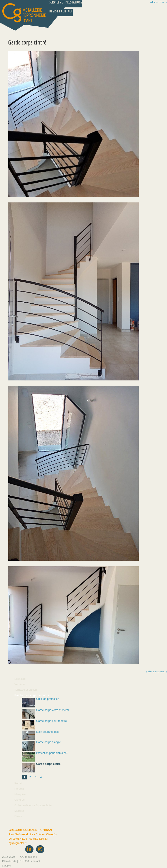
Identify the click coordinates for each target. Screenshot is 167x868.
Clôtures (19, 800)
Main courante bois (41, 735)
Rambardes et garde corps (32, 695)
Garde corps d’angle (41, 746)
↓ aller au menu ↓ (158, 2)
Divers (18, 816)
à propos (6, 866)
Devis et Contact (61, 11)
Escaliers (20, 679)
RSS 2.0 (24, 861)
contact (36, 861)
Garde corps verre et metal (45, 714)
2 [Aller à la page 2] (30, 777)
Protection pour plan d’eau (45, 757)
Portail (18, 783)
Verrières (20, 684)
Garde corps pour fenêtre (44, 725)
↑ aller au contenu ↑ (156, 671)
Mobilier (19, 811)
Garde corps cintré (41, 768)
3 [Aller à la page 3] (36, 777)
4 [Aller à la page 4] (41, 777)
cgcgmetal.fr (18, 843)
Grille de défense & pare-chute (33, 805)
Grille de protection (40, 703)
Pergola (19, 789)
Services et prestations (66, 3)
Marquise (20, 794)
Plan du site (9, 861)
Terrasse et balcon (26, 690)
